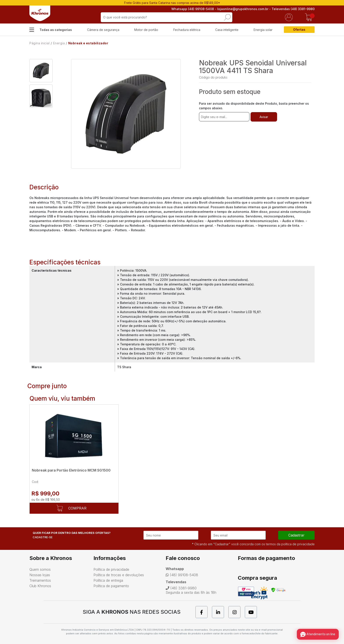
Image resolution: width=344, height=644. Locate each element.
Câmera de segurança (103, 30)
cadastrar (296, 535)
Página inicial (39, 43)
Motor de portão (146, 30)
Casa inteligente (227, 30)
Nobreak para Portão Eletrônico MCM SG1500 (71, 470)
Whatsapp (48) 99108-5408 (193, 9)
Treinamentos (40, 580)
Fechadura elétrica (187, 30)
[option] (41, 71)
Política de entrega (108, 580)
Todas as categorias (56, 30)
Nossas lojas (40, 575)
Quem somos (40, 569)
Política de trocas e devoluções (119, 575)
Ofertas (299, 30)
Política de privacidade (111, 569)
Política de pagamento (111, 586)
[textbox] (167, 17)
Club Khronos (40, 586)
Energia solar (263, 30)
